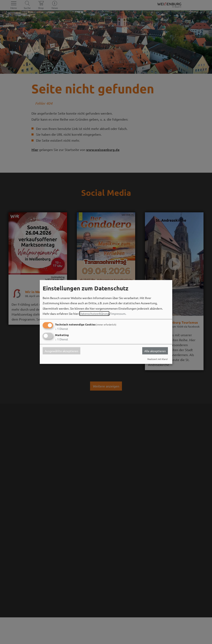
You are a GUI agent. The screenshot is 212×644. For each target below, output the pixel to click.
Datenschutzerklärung (94, 314)
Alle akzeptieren (155, 351)
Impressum (118, 314)
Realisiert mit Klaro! (158, 359)
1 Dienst (62, 329)
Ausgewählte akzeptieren (61, 351)
